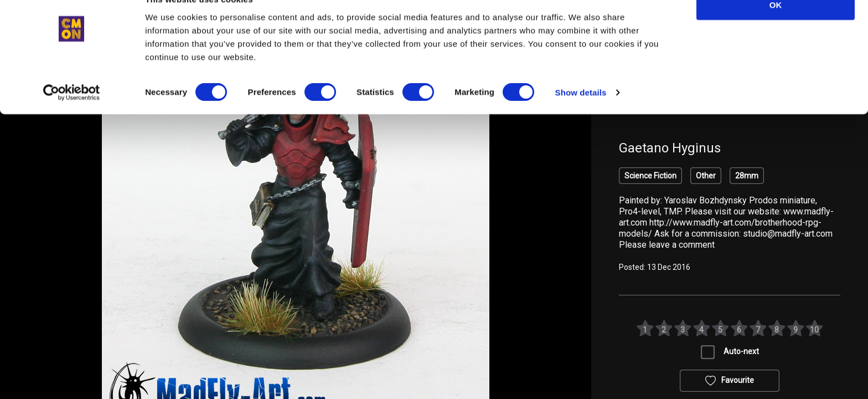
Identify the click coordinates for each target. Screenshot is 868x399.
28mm (747, 176)
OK (776, 29)
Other (706, 176)
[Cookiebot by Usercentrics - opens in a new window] (72, 116)
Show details (581, 116)
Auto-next (741, 351)
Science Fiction (650, 176)
